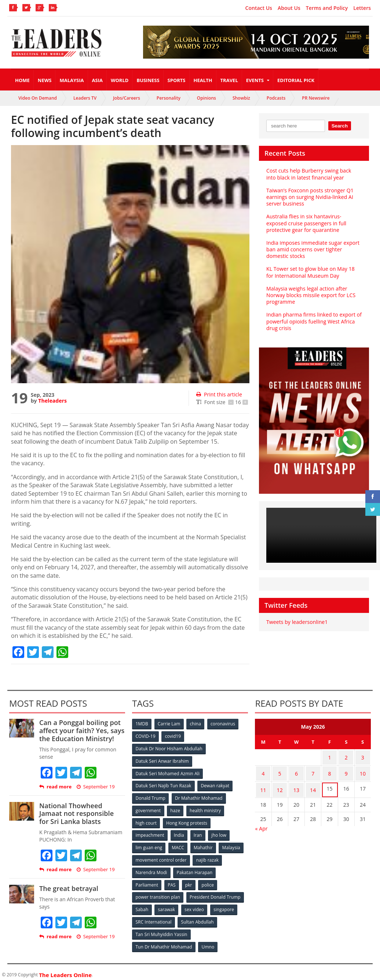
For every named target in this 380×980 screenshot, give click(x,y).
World (120, 80)
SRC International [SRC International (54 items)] (154, 917)
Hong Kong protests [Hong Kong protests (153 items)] (187, 820)
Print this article (219, 394)
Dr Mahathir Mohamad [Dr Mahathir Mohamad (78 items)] (199, 796)
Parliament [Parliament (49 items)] (147, 881)
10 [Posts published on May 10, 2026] (363, 771)
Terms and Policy (327, 8)
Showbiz (241, 98)
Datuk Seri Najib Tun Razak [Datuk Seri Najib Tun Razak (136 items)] (163, 784)
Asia (97, 80)
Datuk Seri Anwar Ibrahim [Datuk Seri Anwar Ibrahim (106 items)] (162, 760)
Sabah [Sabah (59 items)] (142, 905)
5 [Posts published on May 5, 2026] (280, 771)
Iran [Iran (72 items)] (199, 833)
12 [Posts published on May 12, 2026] (280, 785)
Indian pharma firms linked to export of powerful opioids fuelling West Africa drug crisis (313, 321)
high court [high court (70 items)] (146, 820)
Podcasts (276, 98)
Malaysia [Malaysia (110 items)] (233, 845)
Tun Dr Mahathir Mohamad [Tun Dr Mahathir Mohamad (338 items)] (164, 941)
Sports (177, 80)
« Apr (261, 823)
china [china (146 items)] (197, 724)
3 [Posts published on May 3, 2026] (363, 756)
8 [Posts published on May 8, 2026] (329, 771)
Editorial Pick (296, 80)
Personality (169, 98)
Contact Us (259, 8)
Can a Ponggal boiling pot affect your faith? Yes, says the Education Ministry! (81, 730)
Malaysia (72, 80)
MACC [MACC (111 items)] (179, 845)
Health (203, 80)
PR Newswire (316, 98)
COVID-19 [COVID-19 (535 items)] (146, 736)
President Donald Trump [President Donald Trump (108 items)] (215, 893)
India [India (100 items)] (179, 833)
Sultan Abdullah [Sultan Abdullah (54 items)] (198, 917)
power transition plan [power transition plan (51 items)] (158, 893)
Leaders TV (85, 98)
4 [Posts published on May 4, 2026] (263, 771)
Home (22, 80)
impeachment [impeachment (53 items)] (150, 833)
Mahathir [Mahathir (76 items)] (204, 845)
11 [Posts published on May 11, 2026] (263, 785)
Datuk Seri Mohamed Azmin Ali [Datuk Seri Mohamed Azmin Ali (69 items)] (167, 772)
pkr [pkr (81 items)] (190, 881)
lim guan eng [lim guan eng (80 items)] (149, 845)
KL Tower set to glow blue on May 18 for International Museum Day (310, 272)
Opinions (207, 98)
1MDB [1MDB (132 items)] (142, 724)
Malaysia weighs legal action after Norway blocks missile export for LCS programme (310, 295)
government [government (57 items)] (148, 808)
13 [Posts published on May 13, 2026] (296, 785)
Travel (229, 80)
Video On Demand (38, 98)
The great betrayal (68, 888)
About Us (289, 8)
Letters (362, 8)
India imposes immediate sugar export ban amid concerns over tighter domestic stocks (312, 249)
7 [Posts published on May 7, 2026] (313, 771)
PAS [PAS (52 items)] (172, 881)
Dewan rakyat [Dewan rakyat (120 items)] (215, 784)
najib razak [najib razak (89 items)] (208, 857)
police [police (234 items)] (209, 881)
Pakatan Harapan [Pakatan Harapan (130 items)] (195, 869)
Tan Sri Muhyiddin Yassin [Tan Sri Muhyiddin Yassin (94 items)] (161, 929)
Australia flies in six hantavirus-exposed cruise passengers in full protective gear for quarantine (314, 223)
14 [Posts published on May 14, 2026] (313, 785)
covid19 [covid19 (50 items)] (174, 736)
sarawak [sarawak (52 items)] (167, 905)
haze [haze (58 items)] (176, 808)
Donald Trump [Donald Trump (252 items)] (151, 796)
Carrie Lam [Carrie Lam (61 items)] (170, 724)
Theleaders (52, 401)
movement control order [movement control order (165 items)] (161, 857)
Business (148, 80)
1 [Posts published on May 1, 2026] (329, 756)
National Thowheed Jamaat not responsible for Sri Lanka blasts (82, 813)
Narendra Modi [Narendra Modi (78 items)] (151, 869)
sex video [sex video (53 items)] (195, 905)
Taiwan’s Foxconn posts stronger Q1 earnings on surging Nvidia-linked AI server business (309, 197)
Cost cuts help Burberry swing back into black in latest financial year (314, 174)
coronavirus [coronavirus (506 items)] (224, 724)
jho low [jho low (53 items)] (220, 833)
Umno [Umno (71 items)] (208, 941)
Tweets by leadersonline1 (297, 622)
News (45, 80)
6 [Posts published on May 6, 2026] (296, 771)
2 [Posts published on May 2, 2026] (346, 756)
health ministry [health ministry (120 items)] (206, 808)
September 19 (95, 787)
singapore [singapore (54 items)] (225, 905)
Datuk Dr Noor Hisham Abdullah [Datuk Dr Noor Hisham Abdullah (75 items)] (169, 748)
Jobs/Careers (127, 98)
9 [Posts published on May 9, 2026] (346, 771)
